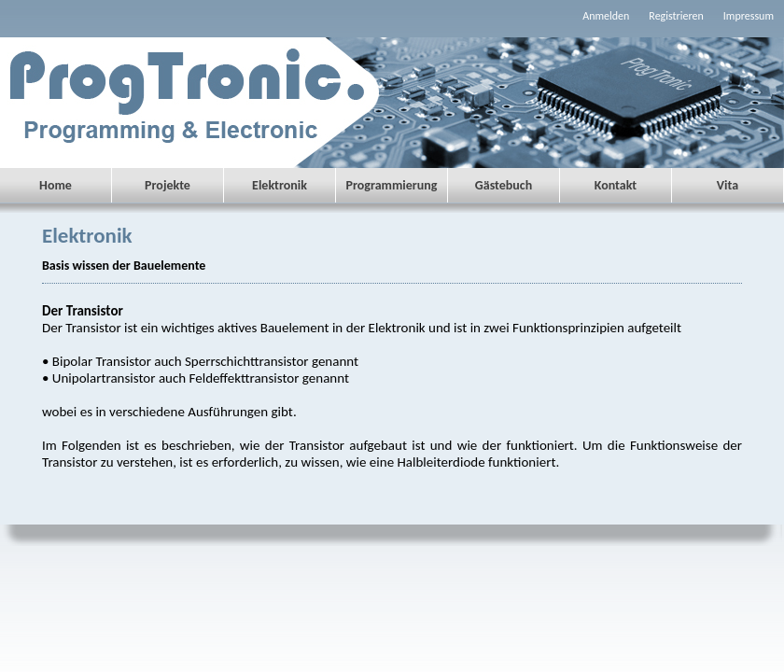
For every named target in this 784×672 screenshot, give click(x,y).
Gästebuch (504, 185)
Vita (728, 185)
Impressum (749, 16)
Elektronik (280, 185)
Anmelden (606, 16)
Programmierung (392, 185)
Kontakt (616, 185)
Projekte (168, 185)
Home (56, 185)
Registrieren (676, 16)
